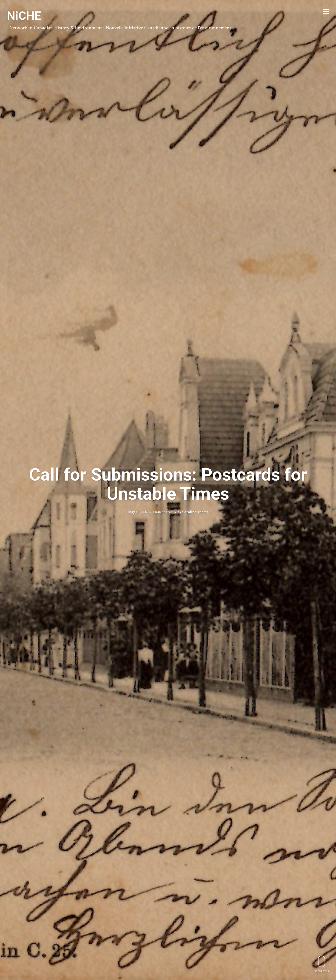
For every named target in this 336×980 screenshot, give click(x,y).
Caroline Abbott (195, 512)
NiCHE (24, 16)
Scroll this (321, 964)
